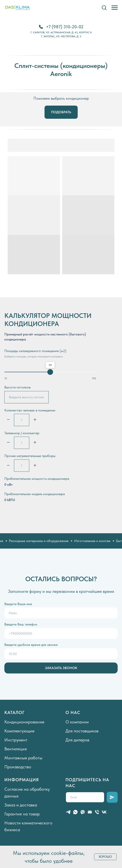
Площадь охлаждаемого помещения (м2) (35, 351)
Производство (18, 767)
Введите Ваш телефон (21, 624)
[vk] (104, 812)
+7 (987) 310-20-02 (65, 27)
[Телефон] (97, 812)
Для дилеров (77, 740)
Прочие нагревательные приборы (30, 456)
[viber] (83, 812)
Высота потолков (17, 387)
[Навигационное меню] (115, 8)
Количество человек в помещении (30, 410)
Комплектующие (19, 731)
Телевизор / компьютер (22, 433)
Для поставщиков (82, 731)
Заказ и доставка (21, 805)
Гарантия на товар (22, 814)
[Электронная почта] (90, 812)
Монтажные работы (23, 758)
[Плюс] (35, 420)
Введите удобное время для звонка (31, 645)
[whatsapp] (75, 812)
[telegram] (68, 812)
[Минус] (8, 420)
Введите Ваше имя (18, 604)
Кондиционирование (24, 722)
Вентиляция (16, 749)
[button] (104, 7)
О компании (77, 722)
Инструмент (16, 740)
